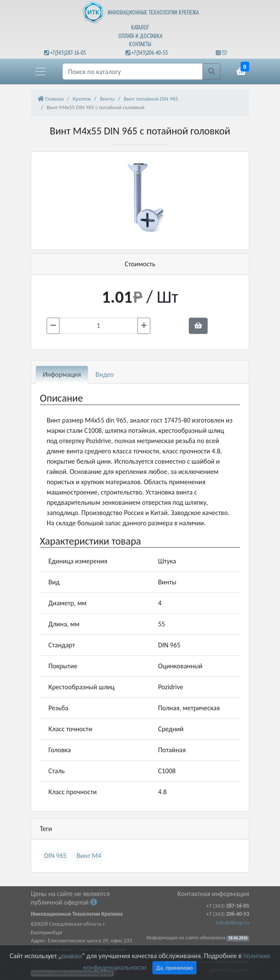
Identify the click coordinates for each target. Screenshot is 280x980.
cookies (71, 956)
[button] (40, 71)
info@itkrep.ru (233, 922)
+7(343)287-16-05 (68, 53)
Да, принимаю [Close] (175, 968)
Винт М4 (89, 856)
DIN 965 (55, 856)
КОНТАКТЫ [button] (140, 44)
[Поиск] (133, 71)
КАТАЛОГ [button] (140, 28)
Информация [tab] (62, 374)
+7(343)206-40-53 (150, 53)
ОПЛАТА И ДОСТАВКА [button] (140, 36)
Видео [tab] (105, 374)
